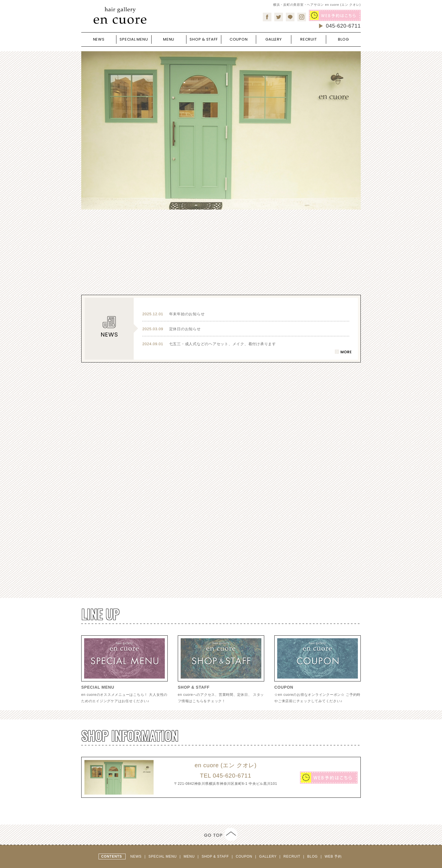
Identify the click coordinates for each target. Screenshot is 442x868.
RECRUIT (292, 856)
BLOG (313, 856)
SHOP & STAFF (216, 856)
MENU (190, 856)
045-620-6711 (340, 26)
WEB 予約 (333, 856)
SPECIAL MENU (163, 856)
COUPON (244, 856)
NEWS (136, 856)
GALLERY (269, 856)
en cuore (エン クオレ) (225, 765)
